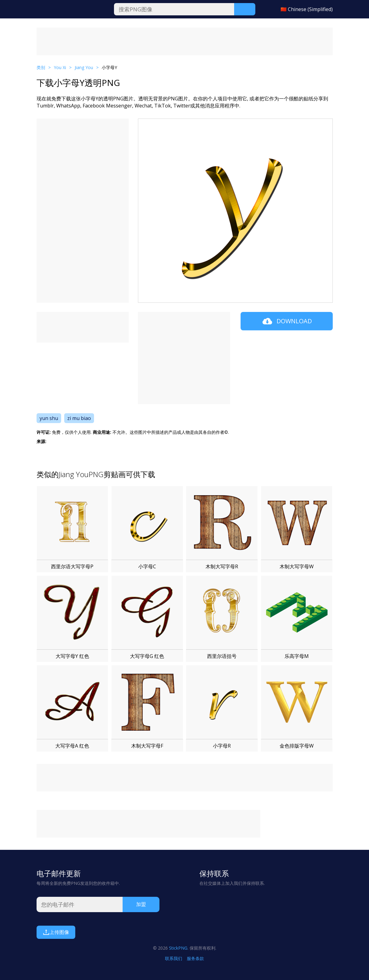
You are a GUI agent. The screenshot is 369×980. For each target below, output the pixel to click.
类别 (41, 67)
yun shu (49, 418)
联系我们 (174, 958)
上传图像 (56, 932)
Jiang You (84, 67)
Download (287, 321)
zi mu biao (79, 418)
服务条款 (195, 958)
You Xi (60, 67)
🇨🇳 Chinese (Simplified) (307, 9)
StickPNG (178, 948)
